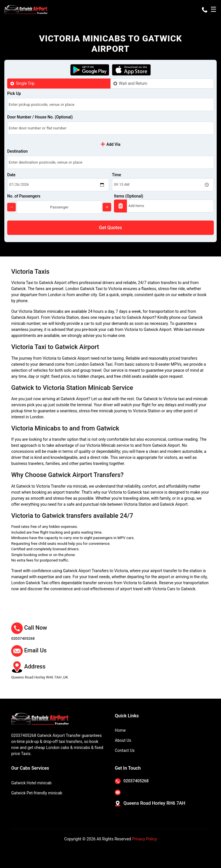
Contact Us (125, 750)
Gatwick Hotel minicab (31, 783)
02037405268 (23, 638)
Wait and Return (133, 83)
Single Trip (25, 83)
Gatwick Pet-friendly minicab (37, 793)
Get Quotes (110, 228)
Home (120, 730)
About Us (123, 740)
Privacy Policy (144, 839)
